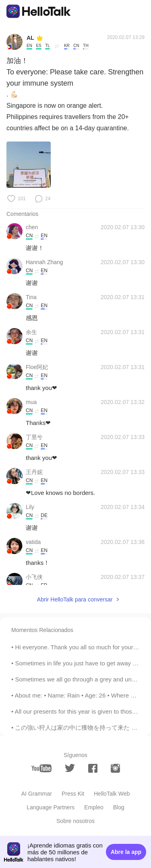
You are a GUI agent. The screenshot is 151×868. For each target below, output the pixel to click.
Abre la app (126, 852)
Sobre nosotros (75, 821)
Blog (119, 807)
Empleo (94, 807)
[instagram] (115, 768)
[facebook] (93, 768)
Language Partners (51, 807)
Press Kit (73, 794)
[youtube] (41, 768)
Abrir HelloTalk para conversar (75, 599)
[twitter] (70, 768)
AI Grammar (37, 794)
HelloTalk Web (112, 794)
